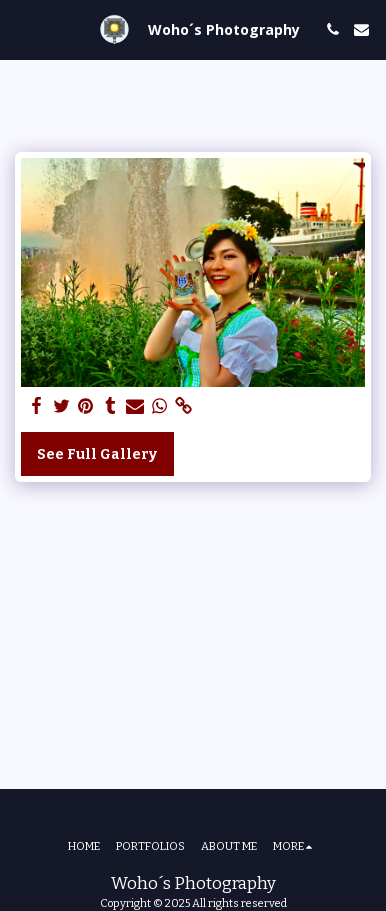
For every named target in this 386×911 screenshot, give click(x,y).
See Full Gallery (97, 454)
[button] (22, 29)
